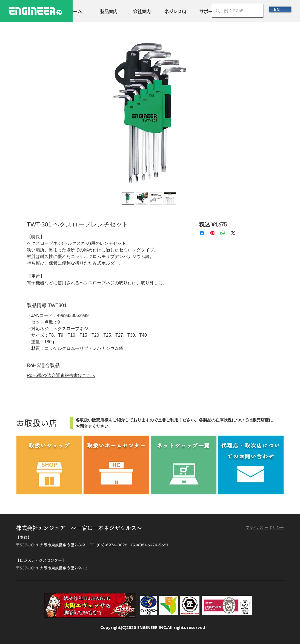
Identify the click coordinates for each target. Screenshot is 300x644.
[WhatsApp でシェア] (223, 233)
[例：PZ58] (238, 11)
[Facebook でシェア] (202, 233)
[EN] (280, 9)
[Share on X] (233, 233)
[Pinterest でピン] (212, 233)
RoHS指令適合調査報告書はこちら (61, 375)
